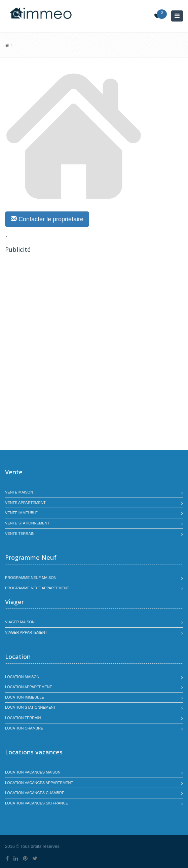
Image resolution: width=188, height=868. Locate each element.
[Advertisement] (62, 304)
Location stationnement (30, 707)
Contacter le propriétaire (47, 219)
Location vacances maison (33, 772)
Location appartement (28, 687)
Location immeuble (25, 697)
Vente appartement (25, 503)
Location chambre (24, 728)
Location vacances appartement (39, 783)
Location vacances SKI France (36, 803)
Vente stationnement (27, 523)
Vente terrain (20, 534)
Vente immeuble (21, 513)
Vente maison (19, 492)
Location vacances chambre (35, 793)
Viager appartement (26, 632)
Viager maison (20, 622)
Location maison (22, 677)
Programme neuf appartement (37, 588)
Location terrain (23, 718)
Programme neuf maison (31, 578)
